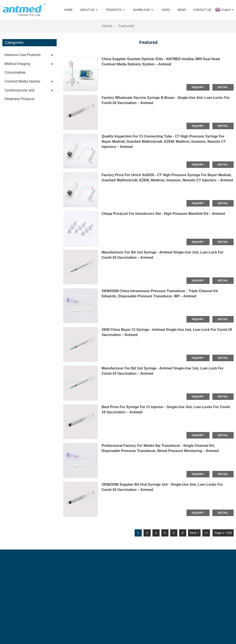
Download (144, 10)
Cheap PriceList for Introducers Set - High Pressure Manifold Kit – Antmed (163, 214)
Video (166, 10)
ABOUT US (89, 10)
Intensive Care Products (23, 55)
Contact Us (202, 10)
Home (68, 10)
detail (223, 87)
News (182, 10)
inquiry (198, 87)
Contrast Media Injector (22, 81)
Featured (126, 26)
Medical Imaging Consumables (17, 68)
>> (206, 533)
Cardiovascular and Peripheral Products (20, 95)
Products (116, 10)
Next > (194, 533)
